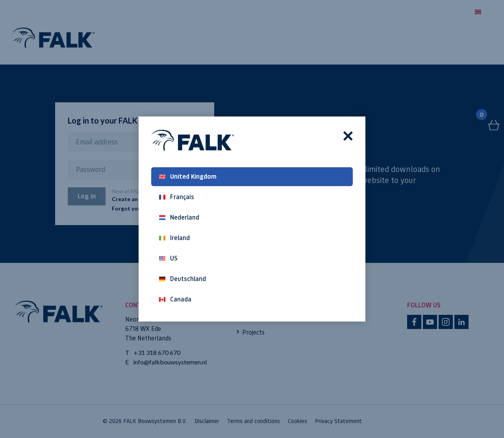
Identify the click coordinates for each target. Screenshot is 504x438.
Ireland (174, 238)
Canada (175, 299)
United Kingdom (188, 176)
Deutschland (183, 279)
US (168, 258)
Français (177, 197)
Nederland (179, 217)
